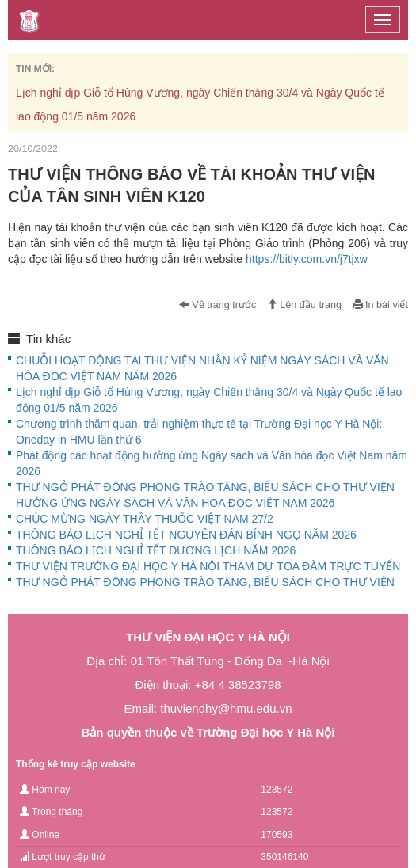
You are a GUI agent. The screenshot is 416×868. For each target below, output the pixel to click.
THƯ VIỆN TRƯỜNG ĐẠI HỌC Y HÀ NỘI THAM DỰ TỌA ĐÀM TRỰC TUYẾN (208, 566)
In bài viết (380, 305)
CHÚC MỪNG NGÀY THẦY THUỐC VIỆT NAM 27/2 (145, 519)
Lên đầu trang (304, 305)
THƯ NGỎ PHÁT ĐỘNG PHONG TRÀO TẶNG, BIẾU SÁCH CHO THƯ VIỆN (205, 582)
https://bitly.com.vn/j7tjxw (307, 259)
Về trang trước (218, 305)
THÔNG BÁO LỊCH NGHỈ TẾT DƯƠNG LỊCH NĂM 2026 (156, 550)
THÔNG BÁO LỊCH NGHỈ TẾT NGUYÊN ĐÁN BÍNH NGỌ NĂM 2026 (186, 535)
